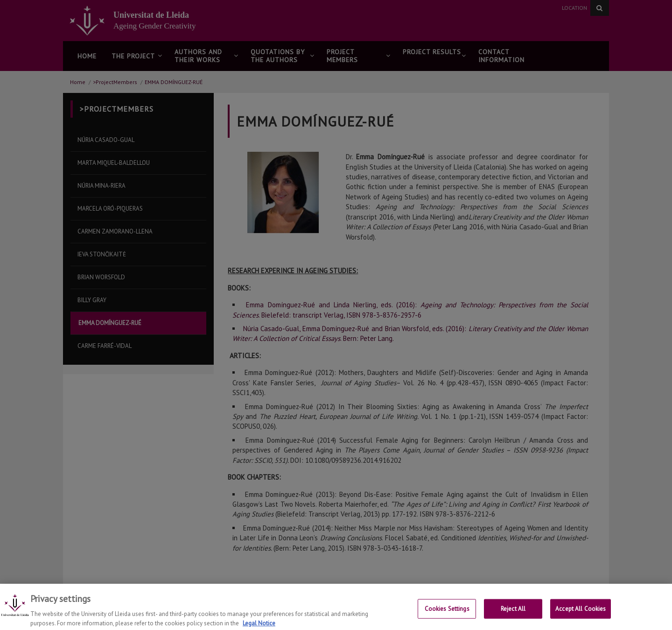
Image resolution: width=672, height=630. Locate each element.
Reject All (513, 613)
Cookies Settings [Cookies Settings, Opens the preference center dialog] (447, 613)
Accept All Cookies (581, 613)
